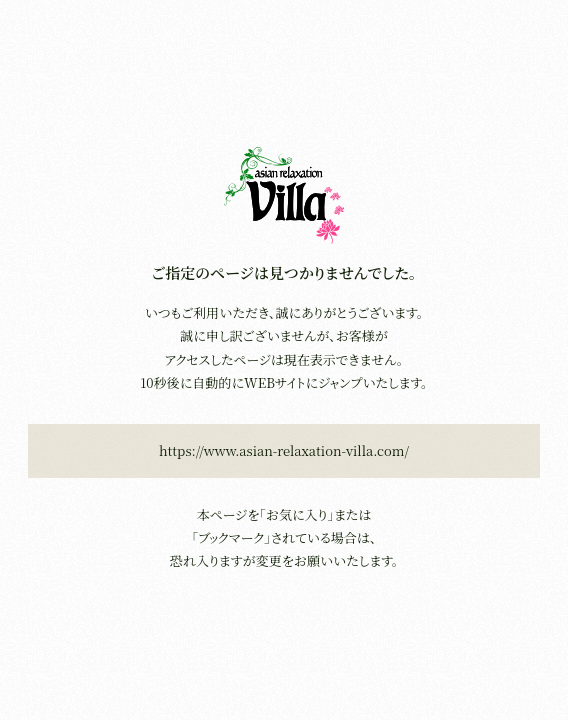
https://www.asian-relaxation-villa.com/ (284, 450)
